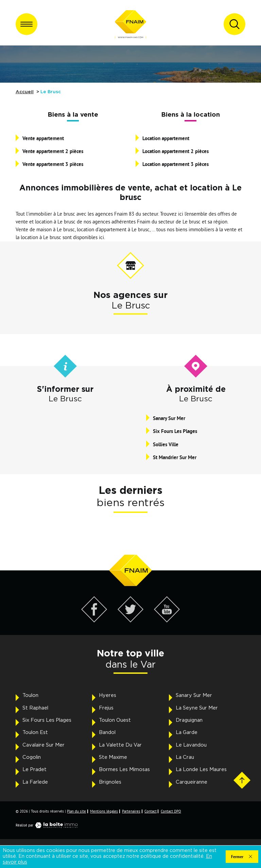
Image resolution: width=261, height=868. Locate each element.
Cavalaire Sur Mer (43, 745)
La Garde (187, 732)
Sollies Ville (166, 444)
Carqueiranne (192, 782)
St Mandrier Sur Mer (175, 457)
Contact (151, 811)
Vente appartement (43, 138)
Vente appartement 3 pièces (53, 164)
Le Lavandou (191, 745)
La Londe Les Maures (201, 770)
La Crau (185, 757)
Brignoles (110, 782)
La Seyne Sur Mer (197, 708)
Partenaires (131, 811)
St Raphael (35, 708)
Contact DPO (171, 811)
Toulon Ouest (115, 720)
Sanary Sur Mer (169, 418)
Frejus (106, 708)
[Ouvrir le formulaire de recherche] (234, 24)
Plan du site (76, 811)
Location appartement (166, 138)
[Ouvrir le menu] (27, 24)
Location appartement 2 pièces (176, 151)
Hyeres (108, 695)
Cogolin (32, 757)
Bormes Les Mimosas (124, 770)
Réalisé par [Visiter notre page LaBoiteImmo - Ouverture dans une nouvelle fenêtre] (48, 825)
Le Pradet (34, 770)
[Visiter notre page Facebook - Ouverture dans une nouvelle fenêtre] (94, 621)
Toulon (30, 695)
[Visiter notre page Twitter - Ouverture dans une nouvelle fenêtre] (131, 621)
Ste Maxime (113, 757)
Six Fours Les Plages (175, 431)
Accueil (25, 92)
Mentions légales (104, 811)
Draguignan (189, 720)
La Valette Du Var (120, 745)
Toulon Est (35, 732)
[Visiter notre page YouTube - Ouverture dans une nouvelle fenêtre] (167, 621)
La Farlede (35, 782)
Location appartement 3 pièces (176, 164)
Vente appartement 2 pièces (53, 151)
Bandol (107, 732)
